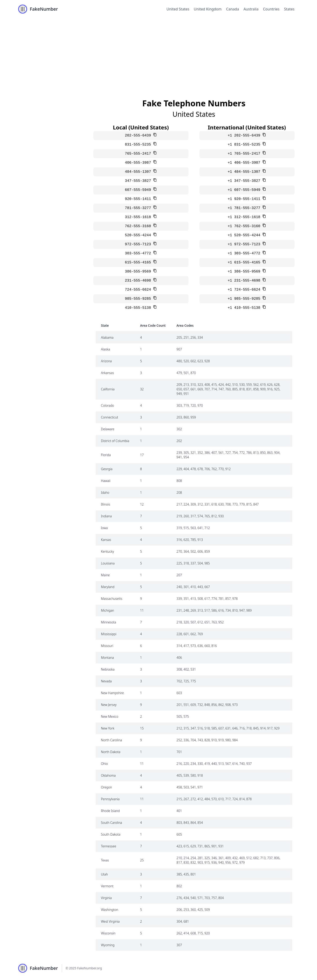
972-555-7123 (139, 244)
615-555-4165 (139, 263)
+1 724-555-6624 (245, 290)
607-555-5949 (139, 190)
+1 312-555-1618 (245, 217)
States (289, 9)
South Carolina (112, 823)
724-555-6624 (139, 290)
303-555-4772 (139, 253)
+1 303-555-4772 (245, 253)
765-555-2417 (139, 154)
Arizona (106, 361)
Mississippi (109, 634)
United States (178, 9)
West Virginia (110, 921)
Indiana (106, 516)
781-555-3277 (139, 208)
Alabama (107, 337)
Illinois (106, 504)
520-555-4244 (139, 235)
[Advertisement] (159, 52)
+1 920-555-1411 (245, 199)
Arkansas (108, 373)
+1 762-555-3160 (245, 226)
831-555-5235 (139, 145)
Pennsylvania (110, 799)
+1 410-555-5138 (245, 308)
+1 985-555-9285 (245, 299)
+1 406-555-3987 (245, 163)
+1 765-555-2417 (245, 154)
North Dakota (111, 752)
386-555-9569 (139, 272)
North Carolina (112, 740)
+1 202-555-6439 (245, 136)
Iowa (104, 528)
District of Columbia (115, 441)
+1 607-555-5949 (245, 190)
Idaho (105, 492)
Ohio (105, 764)
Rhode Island (110, 811)
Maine (105, 575)
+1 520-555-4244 (245, 235)
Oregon (107, 787)
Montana (108, 658)
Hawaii (106, 481)
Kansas (106, 540)
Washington (110, 910)
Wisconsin (108, 933)
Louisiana (108, 563)
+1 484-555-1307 (245, 172)
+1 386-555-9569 (245, 272)
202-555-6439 (139, 136)
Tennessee (109, 846)
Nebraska (108, 669)
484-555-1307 (139, 172)
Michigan (108, 610)
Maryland (108, 587)
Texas (105, 860)
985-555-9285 (139, 299)
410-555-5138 (139, 308)
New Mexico (110, 716)
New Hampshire (113, 693)
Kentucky (108, 551)
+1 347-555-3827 (245, 181)
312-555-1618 (139, 217)
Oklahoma (108, 775)
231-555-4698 (139, 281)
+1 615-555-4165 (245, 263)
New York (108, 728)
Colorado (108, 405)
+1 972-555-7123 (245, 244)
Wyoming (108, 945)
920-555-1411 (139, 199)
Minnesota (109, 622)
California (108, 389)
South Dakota (111, 834)
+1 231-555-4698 (245, 281)
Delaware (108, 429)
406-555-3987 (139, 163)
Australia (251, 9)
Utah (105, 874)
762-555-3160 (139, 226)
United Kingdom (208, 9)
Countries (271, 9)
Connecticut (110, 417)
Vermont (107, 886)
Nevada (106, 681)
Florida (106, 455)
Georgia (107, 469)
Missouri (107, 646)
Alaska (106, 349)
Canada (233, 9)
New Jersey (109, 705)
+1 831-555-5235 (245, 145)
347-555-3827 (139, 181)
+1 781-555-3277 (245, 208)
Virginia (106, 898)
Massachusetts (112, 599)
